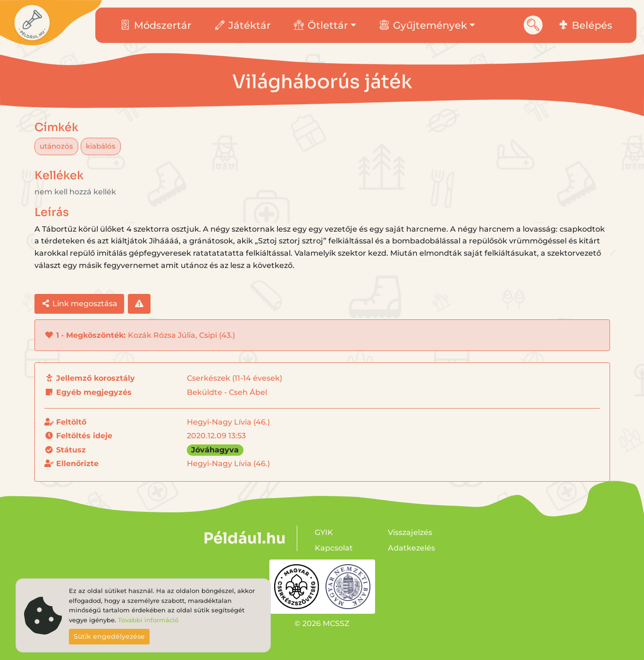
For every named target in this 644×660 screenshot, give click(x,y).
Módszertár (156, 25)
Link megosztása (79, 304)
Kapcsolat (334, 548)
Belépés (585, 25)
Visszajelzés (410, 532)
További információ (148, 620)
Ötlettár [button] (321, 25)
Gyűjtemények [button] (423, 25)
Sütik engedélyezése (109, 636)
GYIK (324, 532)
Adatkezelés (411, 548)
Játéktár (243, 25)
